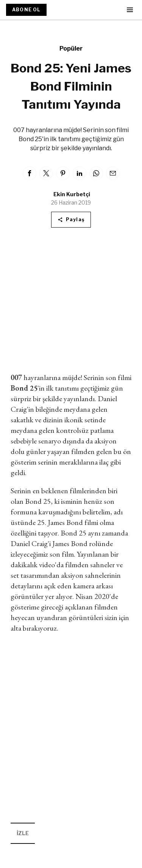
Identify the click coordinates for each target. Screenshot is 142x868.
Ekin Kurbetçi (72, 194)
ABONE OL (26, 10)
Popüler (71, 48)
